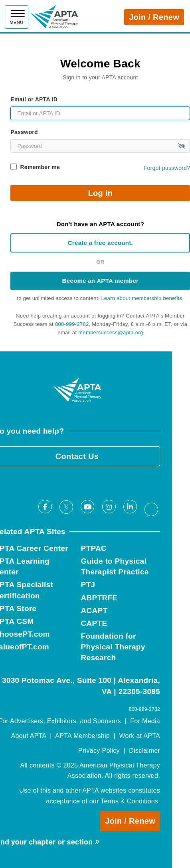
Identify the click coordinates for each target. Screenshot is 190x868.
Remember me (40, 167)
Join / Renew (154, 17)
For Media (145, 721)
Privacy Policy (99, 751)
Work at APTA (140, 736)
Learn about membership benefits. (142, 298)
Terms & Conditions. (130, 801)
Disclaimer (144, 751)
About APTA (29, 736)
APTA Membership (82, 736)
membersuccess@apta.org (111, 332)
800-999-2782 (72, 324)
